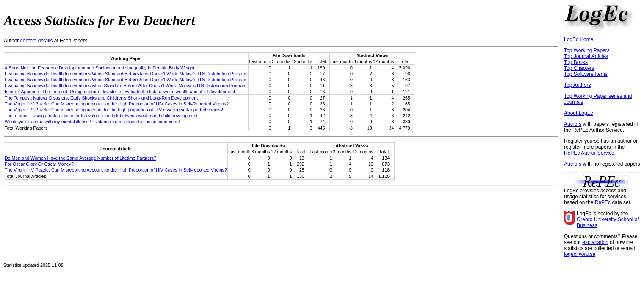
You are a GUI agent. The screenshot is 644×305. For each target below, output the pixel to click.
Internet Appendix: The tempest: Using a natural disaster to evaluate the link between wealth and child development (120, 91)
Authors (573, 124)
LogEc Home (579, 39)
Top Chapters (579, 68)
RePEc (603, 202)
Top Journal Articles (586, 56)
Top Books (576, 62)
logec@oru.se (580, 254)
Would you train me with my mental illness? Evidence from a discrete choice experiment (92, 122)
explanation (595, 242)
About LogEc (579, 113)
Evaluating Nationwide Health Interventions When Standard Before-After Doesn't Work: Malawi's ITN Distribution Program (126, 74)
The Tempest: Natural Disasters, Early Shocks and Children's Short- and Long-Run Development (101, 98)
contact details (37, 41)
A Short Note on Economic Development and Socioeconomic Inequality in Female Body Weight (100, 68)
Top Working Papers (587, 50)
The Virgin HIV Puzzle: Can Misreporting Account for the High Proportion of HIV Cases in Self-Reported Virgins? (117, 104)
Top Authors (577, 85)
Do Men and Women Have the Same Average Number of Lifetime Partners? (80, 158)
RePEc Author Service (589, 153)
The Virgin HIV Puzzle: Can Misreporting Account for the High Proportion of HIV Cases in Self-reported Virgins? (116, 170)
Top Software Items (586, 74)
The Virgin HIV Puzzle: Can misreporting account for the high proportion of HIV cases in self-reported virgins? (114, 110)
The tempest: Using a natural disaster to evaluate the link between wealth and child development (101, 116)
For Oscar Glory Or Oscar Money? (39, 164)
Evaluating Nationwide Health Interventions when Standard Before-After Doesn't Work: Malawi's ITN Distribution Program (126, 86)
